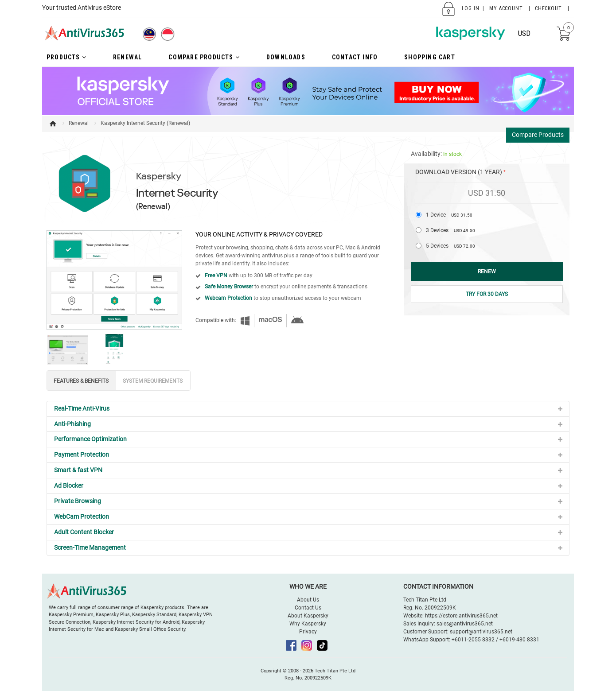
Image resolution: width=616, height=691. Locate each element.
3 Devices (450, 230)
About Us (308, 600)
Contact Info (355, 57)
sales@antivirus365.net (465, 624)
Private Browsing (78, 501)
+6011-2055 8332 (473, 640)
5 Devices (450, 246)
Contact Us (308, 608)
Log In (471, 8)
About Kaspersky (308, 616)
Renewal (79, 123)
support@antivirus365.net (481, 632)
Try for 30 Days (487, 294)
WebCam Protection (82, 516)
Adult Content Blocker (84, 532)
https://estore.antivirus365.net (461, 616)
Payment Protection (82, 454)
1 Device (449, 215)
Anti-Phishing (72, 424)
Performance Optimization (90, 439)
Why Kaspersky (308, 624)
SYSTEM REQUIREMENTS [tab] (153, 381)
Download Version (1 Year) (459, 172)
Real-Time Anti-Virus (82, 408)
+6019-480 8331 (519, 640)
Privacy (308, 632)
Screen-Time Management (90, 547)
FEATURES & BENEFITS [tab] (81, 381)
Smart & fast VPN (78, 470)
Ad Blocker (69, 485)
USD (524, 33)
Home (53, 124)
